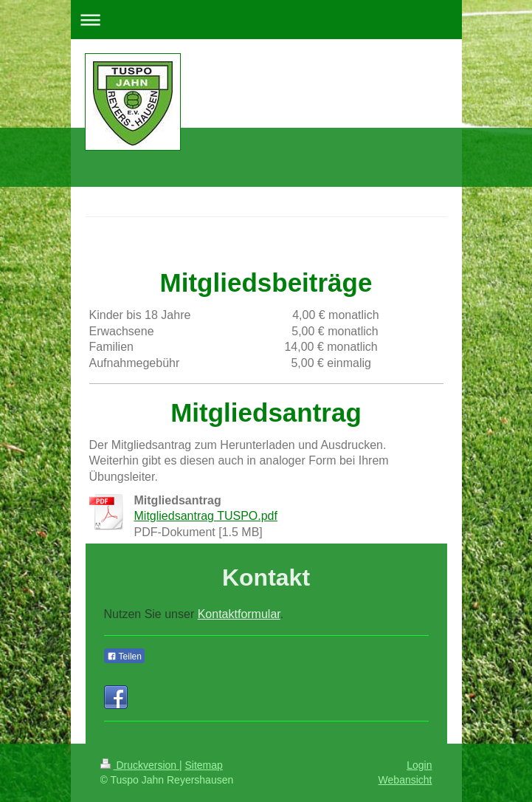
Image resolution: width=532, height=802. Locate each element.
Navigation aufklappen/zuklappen (266, 20)
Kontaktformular (239, 614)
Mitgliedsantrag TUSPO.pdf (206, 516)
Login (419, 765)
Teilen (124, 657)
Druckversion (140, 765)
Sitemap (204, 765)
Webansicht (405, 780)
